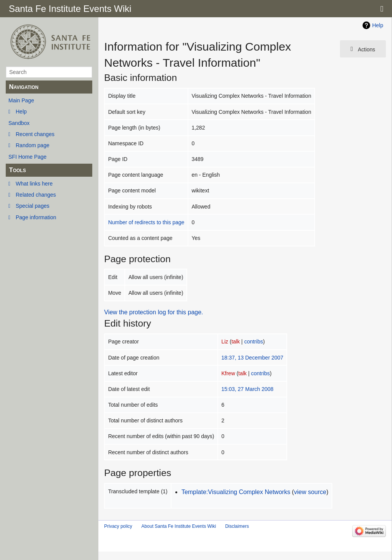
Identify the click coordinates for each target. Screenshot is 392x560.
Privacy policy (118, 526)
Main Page (21, 100)
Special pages (33, 206)
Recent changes (35, 134)
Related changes (36, 195)
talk (236, 342)
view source (310, 492)
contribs (254, 342)
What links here (34, 184)
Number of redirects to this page (146, 222)
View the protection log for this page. (154, 312)
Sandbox (19, 123)
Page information (36, 217)
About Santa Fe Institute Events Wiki (179, 526)
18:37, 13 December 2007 (252, 358)
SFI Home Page (28, 157)
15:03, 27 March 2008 (247, 389)
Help (21, 112)
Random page (33, 145)
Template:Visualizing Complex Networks (236, 492)
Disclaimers (237, 526)
